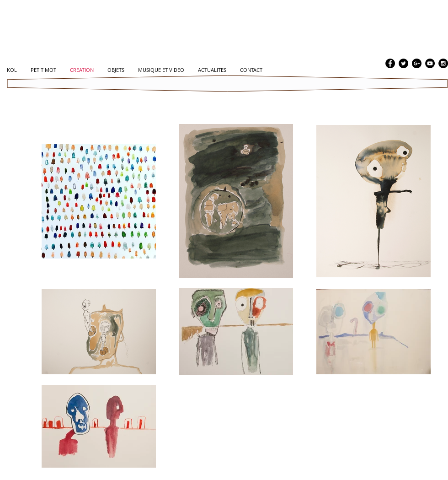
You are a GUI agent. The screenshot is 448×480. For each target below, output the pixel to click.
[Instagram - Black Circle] (443, 63)
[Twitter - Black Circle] (403, 63)
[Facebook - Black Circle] (390, 63)
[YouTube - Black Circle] (430, 63)
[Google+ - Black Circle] (417, 63)
